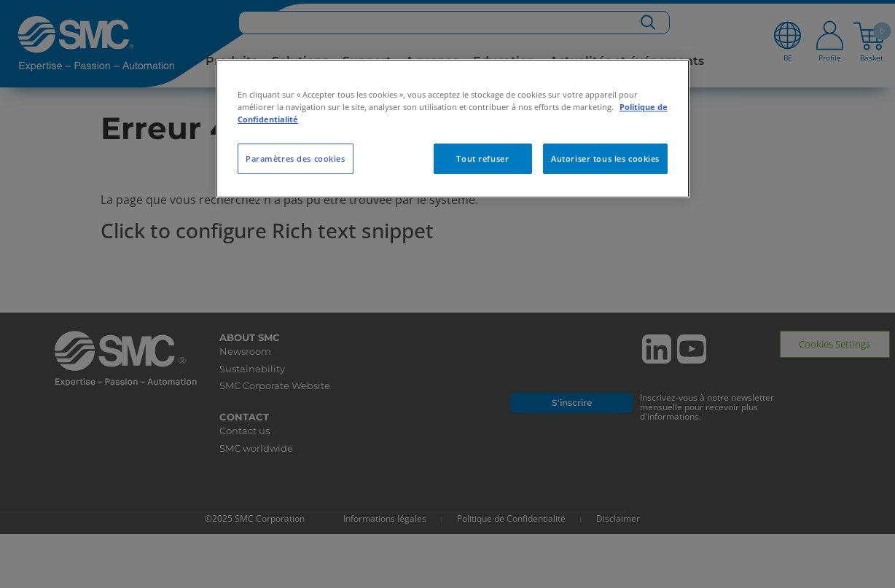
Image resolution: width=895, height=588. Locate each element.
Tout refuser (482, 158)
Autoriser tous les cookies (605, 158)
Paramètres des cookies (296, 158)
